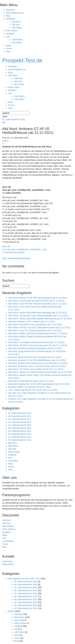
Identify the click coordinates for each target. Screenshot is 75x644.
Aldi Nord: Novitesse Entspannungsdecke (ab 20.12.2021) (35, 348)
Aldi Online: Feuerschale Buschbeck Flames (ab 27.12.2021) (36, 301)
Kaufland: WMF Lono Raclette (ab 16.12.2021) (30, 387)
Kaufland (10, 34)
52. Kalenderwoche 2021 (20, 440)
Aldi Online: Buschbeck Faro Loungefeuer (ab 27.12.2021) (35, 325)
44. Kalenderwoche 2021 (20, 416)
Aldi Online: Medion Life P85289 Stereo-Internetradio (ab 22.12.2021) (40, 372)
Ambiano (12, 258)
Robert (5, 141)
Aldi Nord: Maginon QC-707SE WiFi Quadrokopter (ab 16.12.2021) (39, 384)
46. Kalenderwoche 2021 (20, 422)
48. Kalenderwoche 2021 (20, 428)
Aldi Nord (16, 22)
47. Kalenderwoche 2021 (20, 425)
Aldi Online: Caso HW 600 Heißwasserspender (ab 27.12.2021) (37, 304)
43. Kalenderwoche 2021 (20, 413)
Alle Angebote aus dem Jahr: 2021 (24, 579)
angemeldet (17, 273)
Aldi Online (17, 28)
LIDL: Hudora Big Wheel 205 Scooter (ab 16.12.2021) (33, 390)
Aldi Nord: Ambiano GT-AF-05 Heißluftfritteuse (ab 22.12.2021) (37, 360)
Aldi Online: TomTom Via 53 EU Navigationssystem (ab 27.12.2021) (39, 328)
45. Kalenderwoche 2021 (20, 419)
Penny (9, 48)
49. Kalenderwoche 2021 (20, 431)
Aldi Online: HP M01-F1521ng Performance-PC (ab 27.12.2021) (38, 345)
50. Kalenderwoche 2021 (20, 434)
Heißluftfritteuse (23, 258)
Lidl (8, 37)
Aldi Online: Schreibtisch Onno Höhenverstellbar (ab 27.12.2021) (38, 316)
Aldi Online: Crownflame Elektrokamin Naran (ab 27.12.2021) (36, 342)
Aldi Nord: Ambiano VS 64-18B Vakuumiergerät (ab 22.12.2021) (38, 298)
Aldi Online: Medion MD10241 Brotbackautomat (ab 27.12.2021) (38, 333)
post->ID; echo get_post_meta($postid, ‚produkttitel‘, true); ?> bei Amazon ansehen (25, 249)
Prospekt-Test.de (22, 60)
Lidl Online (17, 43)
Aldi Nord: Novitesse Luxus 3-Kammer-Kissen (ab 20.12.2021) (37, 366)
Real (8, 51)
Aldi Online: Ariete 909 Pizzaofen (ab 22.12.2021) (31, 381)
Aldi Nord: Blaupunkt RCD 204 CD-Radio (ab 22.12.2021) (35, 357)
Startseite (10, 10)
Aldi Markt (11, 19)
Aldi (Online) (8, 526)
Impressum (7, 561)
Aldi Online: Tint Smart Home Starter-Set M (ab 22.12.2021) (36, 369)
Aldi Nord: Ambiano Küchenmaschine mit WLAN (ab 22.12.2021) (38, 363)
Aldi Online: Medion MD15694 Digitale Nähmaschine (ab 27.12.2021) (40, 319)
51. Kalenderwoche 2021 (14, 119)
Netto (8, 46)
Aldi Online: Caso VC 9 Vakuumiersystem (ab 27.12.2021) (35, 330)
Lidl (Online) (8, 541)
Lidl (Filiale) (17, 40)
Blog (8, 16)
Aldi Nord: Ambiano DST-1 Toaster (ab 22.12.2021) (32, 322)
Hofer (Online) (9, 529)
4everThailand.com (15, 13)
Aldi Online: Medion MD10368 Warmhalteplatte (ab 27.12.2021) (37, 313)
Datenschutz (8, 564)
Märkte (11, 611)
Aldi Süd (16, 25)
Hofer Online (12, 31)
